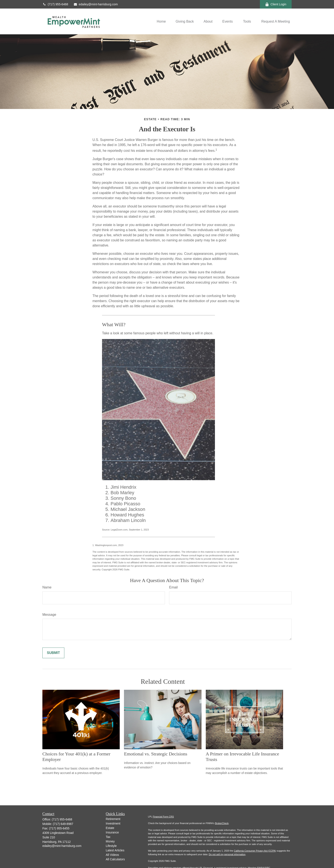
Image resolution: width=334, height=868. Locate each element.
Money (110, 841)
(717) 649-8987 (63, 824)
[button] (161, 21)
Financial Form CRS (163, 817)
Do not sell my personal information (227, 854)
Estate (110, 828)
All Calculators (115, 859)
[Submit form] (53, 653)
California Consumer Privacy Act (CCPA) (255, 851)
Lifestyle (111, 846)
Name (47, 587)
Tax (108, 837)
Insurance (112, 832)
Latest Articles (115, 850)
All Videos (112, 855)
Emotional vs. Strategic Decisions (156, 754)
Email (173, 587)
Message (49, 615)
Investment (113, 823)
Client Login (276, 4)
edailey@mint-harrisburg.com (96, 4)
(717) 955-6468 (55, 4)
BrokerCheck (222, 823)
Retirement (113, 819)
